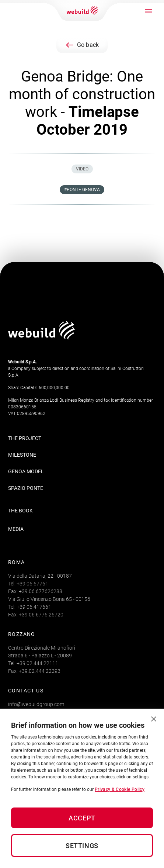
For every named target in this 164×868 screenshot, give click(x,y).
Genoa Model (26, 471)
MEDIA (16, 529)
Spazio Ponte (26, 488)
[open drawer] (149, 11)
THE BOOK (20, 511)
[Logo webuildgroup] (41, 337)
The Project (25, 438)
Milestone (22, 455)
